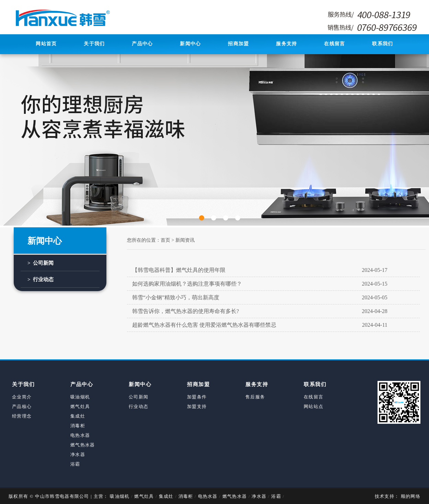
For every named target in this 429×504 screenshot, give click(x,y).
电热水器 (80, 435)
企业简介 (22, 397)
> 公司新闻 (40, 263)
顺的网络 (410, 496)
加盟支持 (197, 406)
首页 (165, 240)
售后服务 (255, 397)
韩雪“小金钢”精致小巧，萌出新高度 (260, 298)
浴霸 (75, 464)
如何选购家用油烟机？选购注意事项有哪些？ (260, 284)
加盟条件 (197, 397)
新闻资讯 (185, 240)
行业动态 (138, 406)
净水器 (78, 454)
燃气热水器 (83, 445)
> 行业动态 (40, 279)
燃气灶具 (80, 406)
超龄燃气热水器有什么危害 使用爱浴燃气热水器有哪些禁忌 (260, 325)
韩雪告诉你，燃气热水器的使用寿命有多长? (260, 311)
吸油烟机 (80, 397)
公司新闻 (138, 397)
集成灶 (78, 416)
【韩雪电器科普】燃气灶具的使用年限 (260, 270)
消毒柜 (78, 426)
